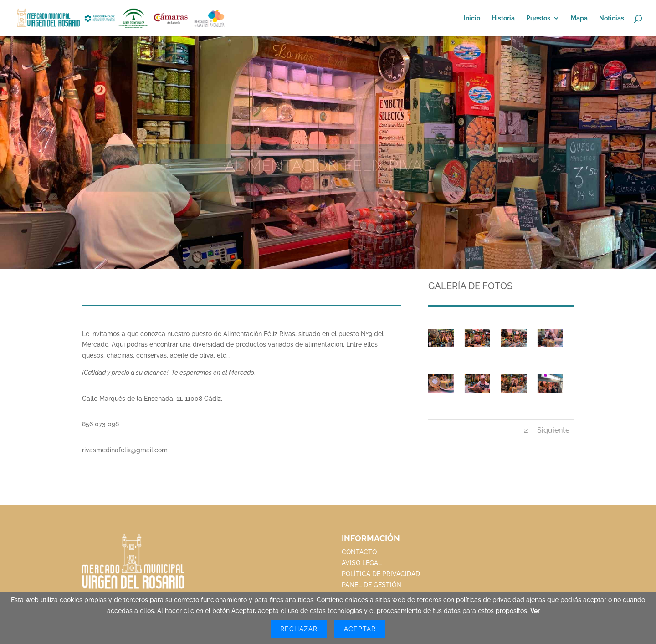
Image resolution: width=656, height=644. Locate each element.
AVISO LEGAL (362, 563)
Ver (535, 611)
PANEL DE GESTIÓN (372, 585)
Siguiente (553, 430)
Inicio (472, 18)
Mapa (579, 18)
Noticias (612, 18)
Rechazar (299, 629)
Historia (503, 18)
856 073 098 (100, 424)
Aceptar (360, 629)
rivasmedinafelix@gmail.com (125, 450)
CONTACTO (359, 552)
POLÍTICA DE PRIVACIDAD (381, 574)
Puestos (538, 18)
